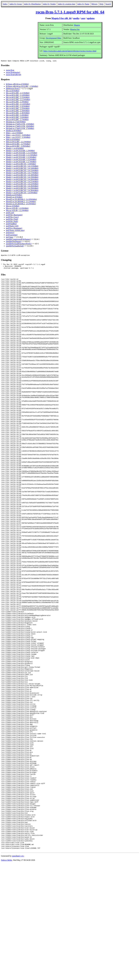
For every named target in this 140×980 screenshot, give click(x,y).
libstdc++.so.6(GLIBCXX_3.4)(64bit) (21, 164)
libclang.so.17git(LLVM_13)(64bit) (20, 124)
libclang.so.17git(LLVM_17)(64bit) (20, 129)
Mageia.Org (75, 29)
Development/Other (53, 38)
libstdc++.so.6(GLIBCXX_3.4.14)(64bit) (22, 169)
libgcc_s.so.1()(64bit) (14, 133)
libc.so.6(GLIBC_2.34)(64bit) (18, 111)
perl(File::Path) (12, 222)
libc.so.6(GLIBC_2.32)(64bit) (18, 107)
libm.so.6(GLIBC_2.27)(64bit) (18, 144)
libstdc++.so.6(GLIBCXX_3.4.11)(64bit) (22, 166)
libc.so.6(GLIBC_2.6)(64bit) (17, 118)
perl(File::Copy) (12, 217)
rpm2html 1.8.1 (18, 973)
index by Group (16, 4)
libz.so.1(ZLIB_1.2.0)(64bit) (17, 209)
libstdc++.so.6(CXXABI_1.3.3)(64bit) (21, 158)
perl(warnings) (12, 235)
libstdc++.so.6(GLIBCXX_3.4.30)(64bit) (22, 191)
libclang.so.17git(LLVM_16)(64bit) (20, 127)
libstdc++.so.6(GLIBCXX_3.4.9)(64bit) (22, 193)
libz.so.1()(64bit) (13, 206)
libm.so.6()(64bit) (13, 140)
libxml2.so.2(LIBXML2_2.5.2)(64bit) (21, 202)
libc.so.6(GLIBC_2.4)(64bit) (17, 115)
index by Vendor (49, 4)
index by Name (83, 4)
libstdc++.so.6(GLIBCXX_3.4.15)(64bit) (22, 171)
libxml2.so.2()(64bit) (14, 197)
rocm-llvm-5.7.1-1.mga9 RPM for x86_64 (70, 12)
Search (108, 4)
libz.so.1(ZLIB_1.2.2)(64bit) (17, 211)
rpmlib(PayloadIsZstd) (15, 246)
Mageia (77, 25)
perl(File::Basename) (14, 215)
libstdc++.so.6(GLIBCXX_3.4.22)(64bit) (22, 184)
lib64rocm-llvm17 (13, 89)
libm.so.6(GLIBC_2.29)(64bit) (18, 147)
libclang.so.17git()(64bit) (16, 122)
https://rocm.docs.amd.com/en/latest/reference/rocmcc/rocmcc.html (70, 51)
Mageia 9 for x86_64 (61, 18)
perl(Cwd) (10, 213)
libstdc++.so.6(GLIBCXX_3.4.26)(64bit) (22, 186)
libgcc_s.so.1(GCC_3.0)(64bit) (18, 135)
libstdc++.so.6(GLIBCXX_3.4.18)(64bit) (22, 175)
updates (91, 18)
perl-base (10, 237)
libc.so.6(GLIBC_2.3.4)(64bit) (18, 104)
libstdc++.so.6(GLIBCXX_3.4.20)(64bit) (22, 180)
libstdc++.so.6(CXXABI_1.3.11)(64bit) (21, 153)
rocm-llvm (10, 71)
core (83, 18)
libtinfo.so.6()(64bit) (14, 195)
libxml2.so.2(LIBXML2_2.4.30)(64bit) (21, 200)
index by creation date (67, 4)
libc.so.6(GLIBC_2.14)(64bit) (18, 96)
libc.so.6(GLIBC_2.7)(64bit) (17, 120)
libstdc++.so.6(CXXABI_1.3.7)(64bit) (21, 162)
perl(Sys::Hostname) (14, 229)
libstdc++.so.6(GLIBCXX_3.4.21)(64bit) (22, 182)
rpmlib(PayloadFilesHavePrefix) (19, 244)
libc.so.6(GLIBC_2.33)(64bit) (18, 109)
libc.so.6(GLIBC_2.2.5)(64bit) (18, 100)
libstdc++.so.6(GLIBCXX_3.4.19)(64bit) (22, 178)
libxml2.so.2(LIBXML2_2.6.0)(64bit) (21, 204)
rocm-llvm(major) (13, 73)
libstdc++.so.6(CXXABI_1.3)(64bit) (20, 151)
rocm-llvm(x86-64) (14, 75)
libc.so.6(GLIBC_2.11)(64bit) (18, 93)
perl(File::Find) (12, 220)
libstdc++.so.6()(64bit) (15, 149)
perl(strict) (10, 233)
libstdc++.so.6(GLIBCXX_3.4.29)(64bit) (22, 189)
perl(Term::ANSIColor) (15, 231)
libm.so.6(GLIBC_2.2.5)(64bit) (18, 142)
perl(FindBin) (11, 224)
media (76, 18)
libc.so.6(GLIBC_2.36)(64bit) (18, 113)
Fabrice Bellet (7, 977)
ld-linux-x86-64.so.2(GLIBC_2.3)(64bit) (22, 87)
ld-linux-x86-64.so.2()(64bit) (17, 84)
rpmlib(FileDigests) (14, 242)
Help (101, 4)
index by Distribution (32, 4)
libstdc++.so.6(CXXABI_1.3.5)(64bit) (21, 160)
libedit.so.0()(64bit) (14, 131)
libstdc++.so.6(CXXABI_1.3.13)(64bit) (21, 155)
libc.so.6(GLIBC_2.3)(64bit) (17, 102)
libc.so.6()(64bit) (13, 91)
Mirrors (94, 4)
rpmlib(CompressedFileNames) (18, 240)
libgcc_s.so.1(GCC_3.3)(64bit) (18, 138)
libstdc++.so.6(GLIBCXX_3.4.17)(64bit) (22, 173)
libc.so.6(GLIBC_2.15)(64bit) (18, 98)
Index (5, 4)
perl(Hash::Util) (12, 226)
